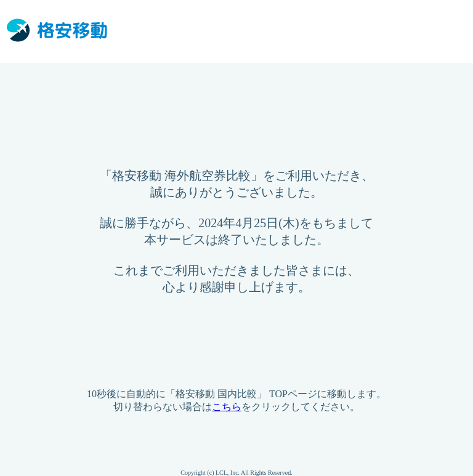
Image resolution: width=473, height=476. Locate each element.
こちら (227, 407)
